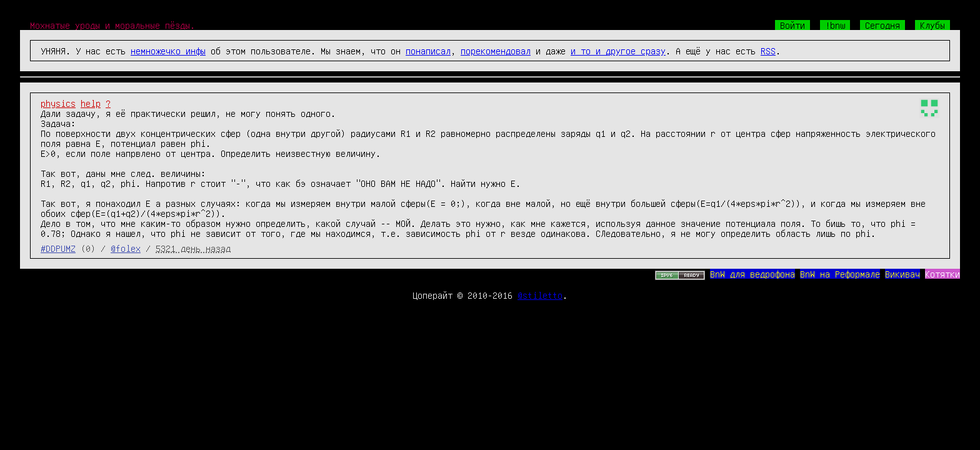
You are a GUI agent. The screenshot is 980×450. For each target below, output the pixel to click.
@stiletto (540, 295)
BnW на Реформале (840, 274)
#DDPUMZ (58, 248)
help (91, 103)
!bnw (835, 25)
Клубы (932, 25)
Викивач (902, 274)
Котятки (942, 274)
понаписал (428, 51)
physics (58, 103)
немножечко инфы (168, 51)
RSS (768, 51)
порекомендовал (496, 51)
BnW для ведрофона (752, 274)
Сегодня (882, 25)
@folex (126, 248)
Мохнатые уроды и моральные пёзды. (112, 25)
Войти (792, 25)
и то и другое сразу (618, 51)
